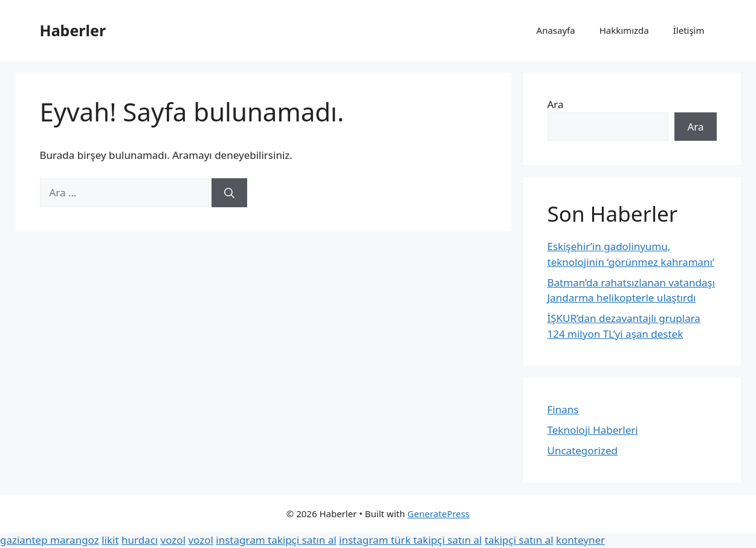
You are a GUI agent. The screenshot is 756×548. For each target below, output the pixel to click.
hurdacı (140, 540)
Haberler (73, 30)
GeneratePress (438, 514)
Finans (563, 409)
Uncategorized (583, 450)
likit (110, 540)
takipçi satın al (519, 540)
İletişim (689, 30)
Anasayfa (556, 30)
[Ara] (229, 193)
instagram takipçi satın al (276, 540)
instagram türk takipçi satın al (410, 540)
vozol (173, 540)
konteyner (580, 540)
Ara (556, 104)
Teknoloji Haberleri (593, 430)
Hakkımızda (624, 30)
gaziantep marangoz (50, 540)
